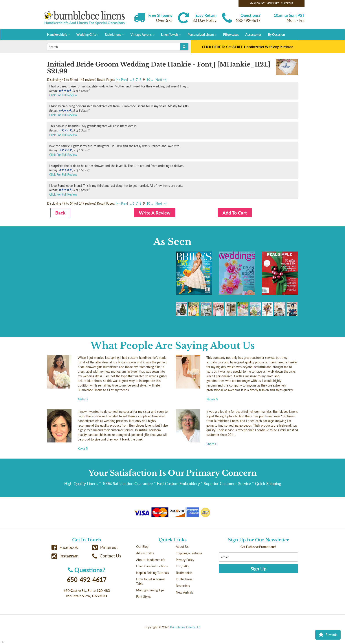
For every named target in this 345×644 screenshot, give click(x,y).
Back (60, 213)
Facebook (65, 547)
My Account (257, 3)
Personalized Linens (202, 34)
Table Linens (114, 34)
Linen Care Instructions (152, 566)
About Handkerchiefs (151, 560)
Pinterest (105, 547)
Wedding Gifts (87, 34)
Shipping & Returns (189, 553)
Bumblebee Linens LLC (185, 627)
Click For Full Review (63, 95)
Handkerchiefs (58, 34)
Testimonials (184, 573)
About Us (182, 547)
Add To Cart (235, 213)
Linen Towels (171, 34)
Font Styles (144, 597)
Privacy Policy (185, 560)
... (131, 80)
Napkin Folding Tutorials (152, 573)
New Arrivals (184, 592)
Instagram (65, 556)
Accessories (253, 34)
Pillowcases (231, 34)
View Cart (273, 3)
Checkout (287, 3)
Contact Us (107, 556)
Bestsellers (183, 586)
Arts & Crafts (145, 553)
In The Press (184, 579)
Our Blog (142, 547)
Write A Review (155, 213)
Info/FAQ (182, 566)
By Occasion (276, 34)
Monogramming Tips (150, 590)
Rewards (328, 635)
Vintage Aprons (142, 34)
